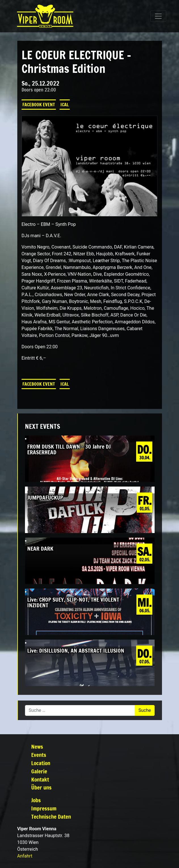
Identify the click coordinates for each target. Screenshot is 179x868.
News (37, 747)
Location (41, 763)
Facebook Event (39, 105)
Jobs (36, 800)
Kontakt (40, 779)
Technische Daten (51, 817)
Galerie (39, 771)
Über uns (41, 787)
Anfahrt (25, 856)
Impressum (44, 808)
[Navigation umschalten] (158, 16)
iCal (65, 105)
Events (39, 755)
